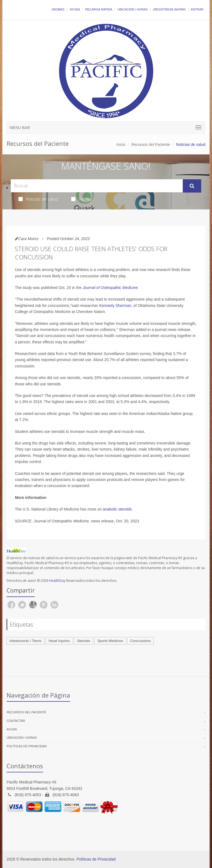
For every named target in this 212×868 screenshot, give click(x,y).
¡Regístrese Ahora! (169, 9)
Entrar (197, 9)
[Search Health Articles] (97, 186)
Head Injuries (59, 641)
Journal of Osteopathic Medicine (110, 288)
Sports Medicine (110, 641)
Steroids (84, 641)
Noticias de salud (38, 199)
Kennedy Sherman (115, 306)
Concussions (141, 641)
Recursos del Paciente (151, 144)
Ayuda (75, 9)
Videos (81, 199)
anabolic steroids (117, 509)
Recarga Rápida (99, 9)
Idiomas (58, 9)
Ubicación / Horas (132, 9)
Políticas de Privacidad (27, 746)
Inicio (121, 144)
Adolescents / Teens (25, 641)
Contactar (16, 721)
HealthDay (57, 581)
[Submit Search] (192, 186)
